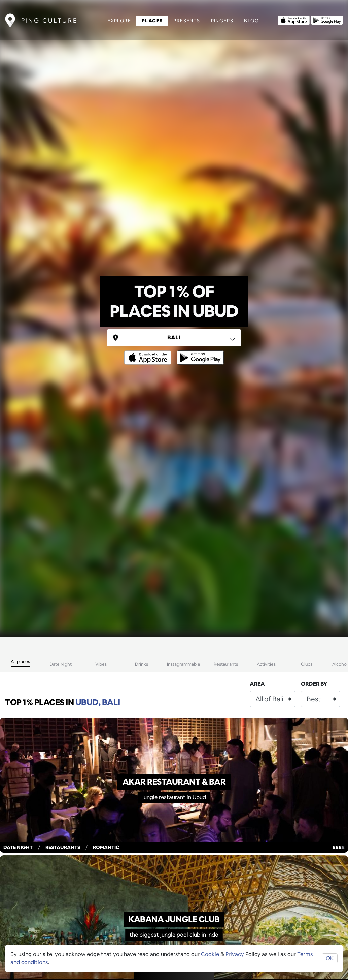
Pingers (222, 21)
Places (152, 21)
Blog (251, 21)
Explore (119, 21)
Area (257, 684)
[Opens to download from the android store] (327, 20)
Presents (187, 21)
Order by (314, 684)
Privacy (235, 954)
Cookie (210, 954)
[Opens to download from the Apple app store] (294, 20)
